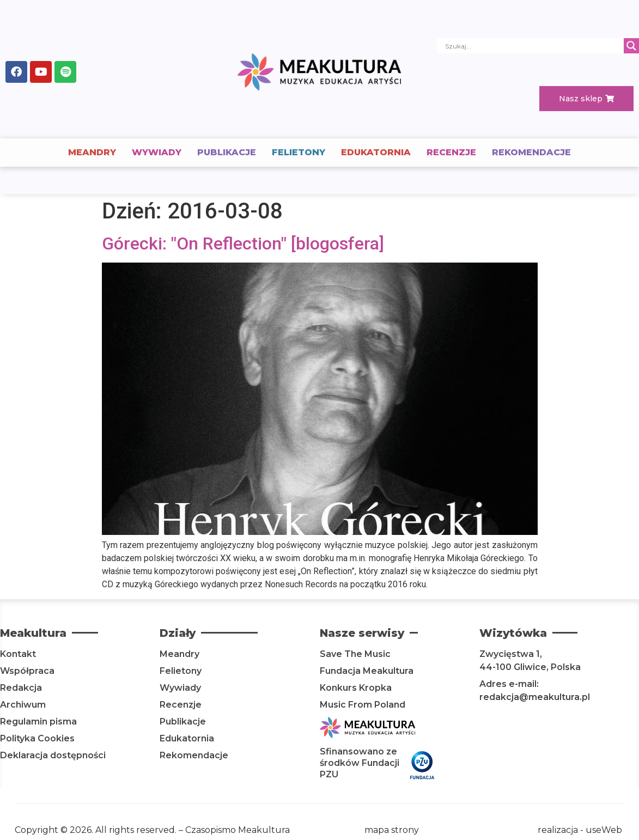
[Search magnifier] (631, 46)
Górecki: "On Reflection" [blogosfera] (243, 244)
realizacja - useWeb (580, 830)
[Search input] (533, 46)
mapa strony (392, 830)
